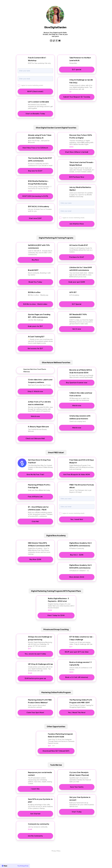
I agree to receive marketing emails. (32, 83)
